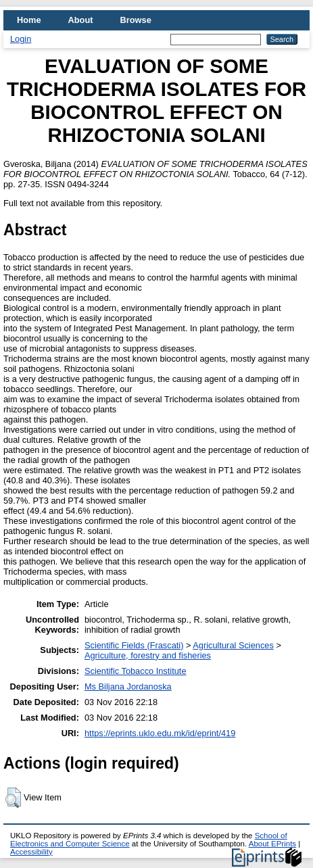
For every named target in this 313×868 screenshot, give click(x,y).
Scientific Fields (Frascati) (134, 645)
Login (21, 39)
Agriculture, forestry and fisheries (148, 655)
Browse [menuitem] (136, 20)
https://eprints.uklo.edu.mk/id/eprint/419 (160, 733)
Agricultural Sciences (233, 645)
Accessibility (31, 852)
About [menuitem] (81, 20)
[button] (13, 798)
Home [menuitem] (29, 20)
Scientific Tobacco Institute (136, 671)
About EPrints (272, 844)
